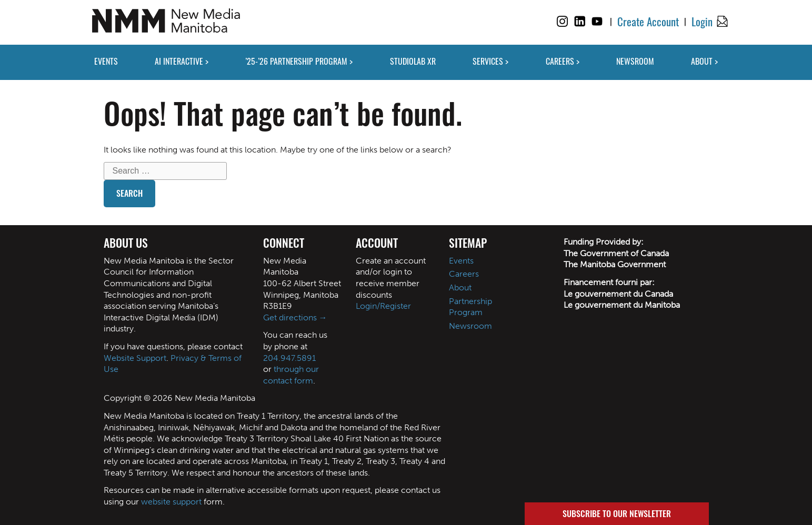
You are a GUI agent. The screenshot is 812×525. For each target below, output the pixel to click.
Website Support (135, 358)
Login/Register (383, 306)
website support (171, 502)
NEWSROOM (635, 61)
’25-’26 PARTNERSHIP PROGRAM (296, 61)
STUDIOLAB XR (413, 61)
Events (461, 261)
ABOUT (702, 61)
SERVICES (488, 61)
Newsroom (470, 326)
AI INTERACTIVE (179, 61)
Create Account (648, 21)
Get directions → (295, 317)
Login (702, 21)
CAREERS (560, 61)
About (460, 287)
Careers (464, 274)
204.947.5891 (289, 358)
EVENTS (106, 61)
